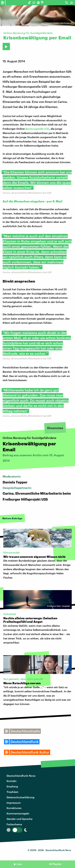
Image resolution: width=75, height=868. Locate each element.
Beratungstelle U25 (37, 129)
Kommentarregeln (18, 813)
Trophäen (12, 792)
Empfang (12, 786)
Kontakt (12, 781)
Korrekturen (14, 808)
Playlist (57, 864)
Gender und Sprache (19, 819)
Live (19, 864)
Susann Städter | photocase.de (59, 23)
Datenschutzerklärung (20, 797)
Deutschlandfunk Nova (21, 776)
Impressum (14, 803)
